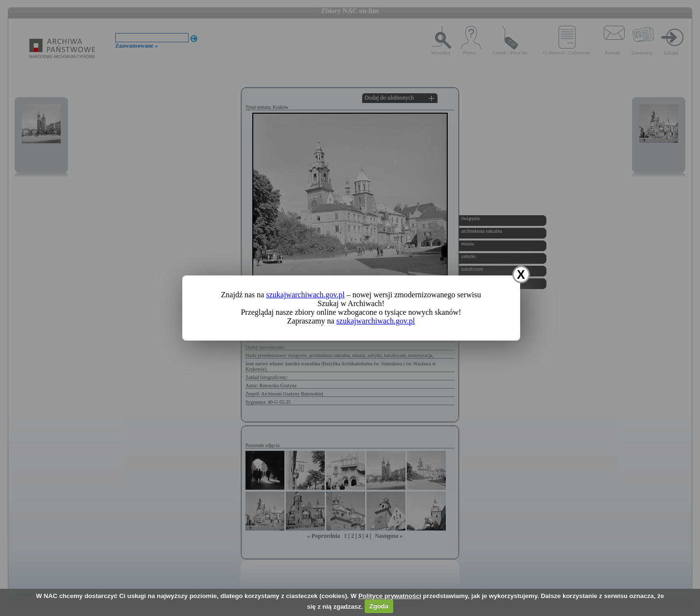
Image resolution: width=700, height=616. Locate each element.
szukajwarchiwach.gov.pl (305, 295)
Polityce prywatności (390, 596)
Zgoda (379, 606)
